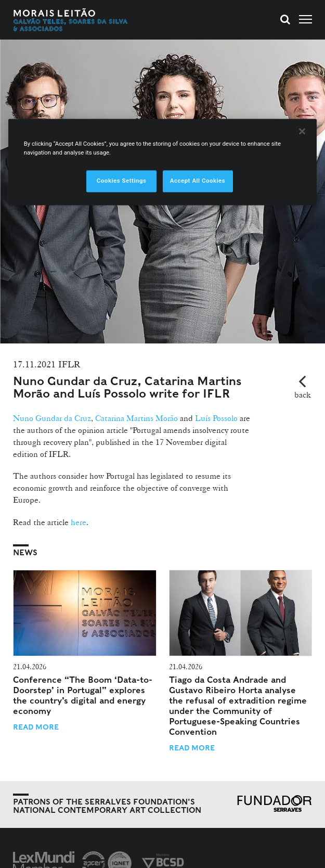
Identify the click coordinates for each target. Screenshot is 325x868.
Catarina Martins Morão (136, 418)
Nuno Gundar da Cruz (52, 418)
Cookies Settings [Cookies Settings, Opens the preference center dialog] (122, 181)
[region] (163, 162)
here (77, 522)
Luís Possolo (215, 418)
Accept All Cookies (198, 181)
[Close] (302, 132)
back (302, 395)
